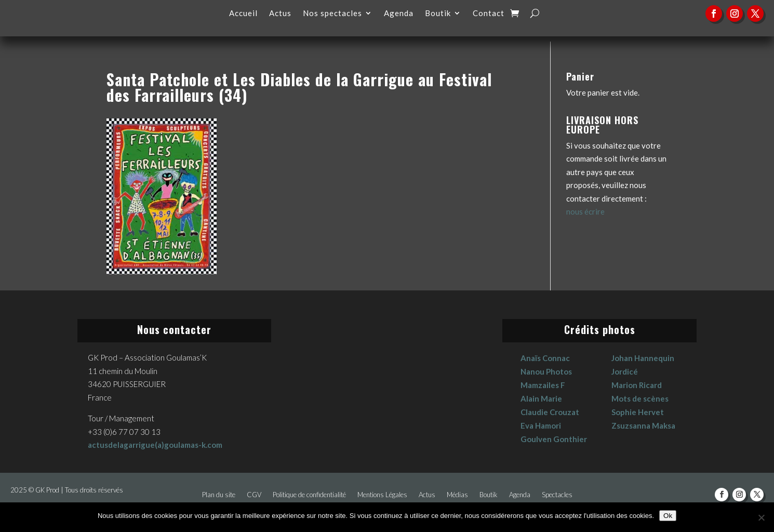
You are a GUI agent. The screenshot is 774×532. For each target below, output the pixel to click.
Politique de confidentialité (309, 495)
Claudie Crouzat (550, 412)
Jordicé (625, 371)
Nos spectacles (332, 14)
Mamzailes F (543, 385)
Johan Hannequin (643, 358)
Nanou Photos (546, 371)
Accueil (243, 14)
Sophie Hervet (638, 412)
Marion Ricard (637, 385)
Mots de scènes (640, 398)
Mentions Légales (382, 495)
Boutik (438, 14)
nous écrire (585, 211)
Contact (489, 14)
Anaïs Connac (545, 358)
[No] (761, 517)
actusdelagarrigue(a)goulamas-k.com (155, 445)
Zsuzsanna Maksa (643, 425)
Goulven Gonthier (554, 439)
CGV (254, 495)
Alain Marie (541, 398)
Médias (457, 495)
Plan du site (219, 495)
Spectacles (557, 495)
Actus (280, 14)
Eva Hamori (541, 425)
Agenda (399, 14)
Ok (668, 516)
